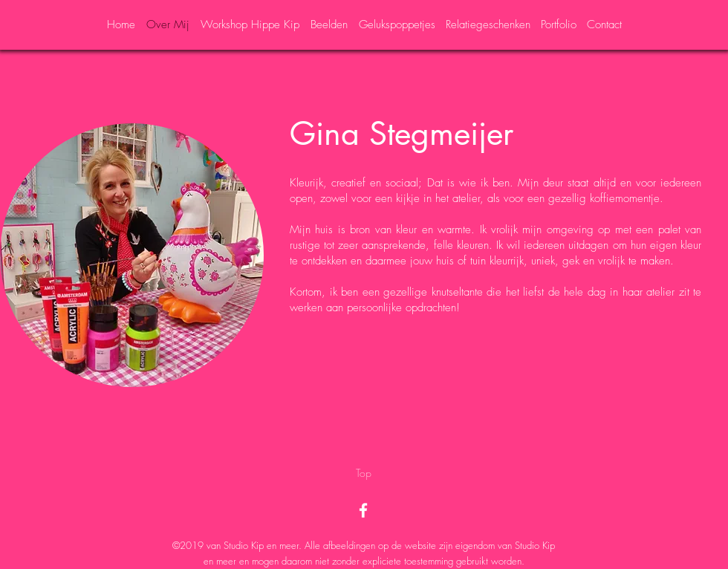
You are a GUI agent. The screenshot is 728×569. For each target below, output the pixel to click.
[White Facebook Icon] (363, 510)
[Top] (364, 473)
